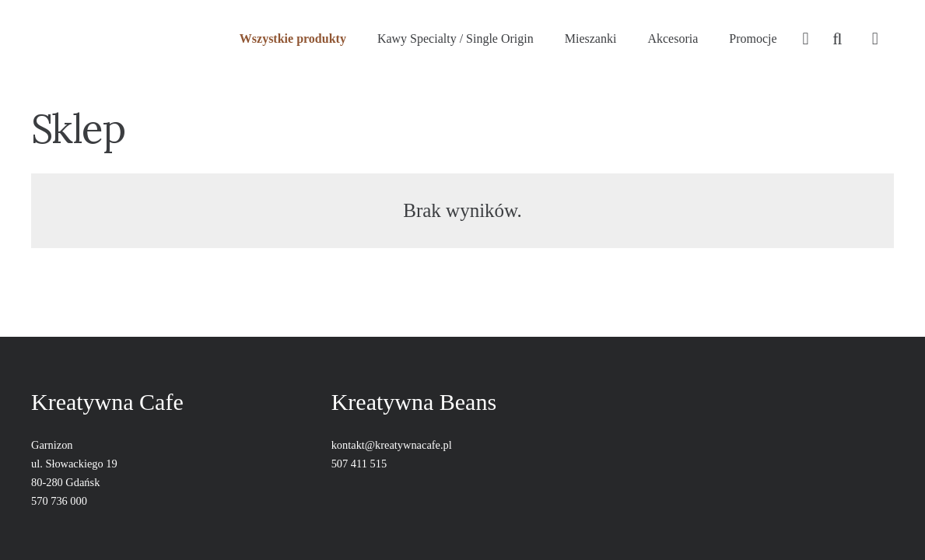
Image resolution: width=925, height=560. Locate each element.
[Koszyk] (875, 39)
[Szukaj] (837, 39)
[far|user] (805, 39)
